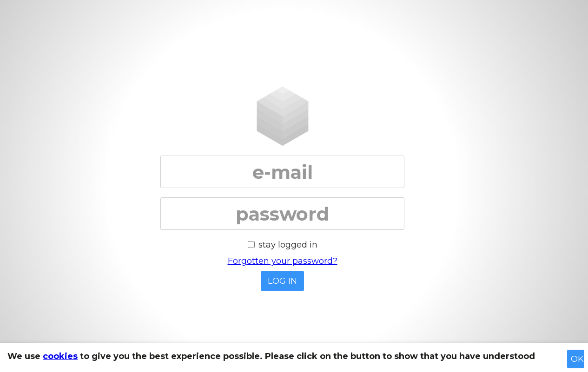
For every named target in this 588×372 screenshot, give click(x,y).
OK (577, 359)
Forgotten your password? (283, 261)
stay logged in (288, 245)
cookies (60, 356)
